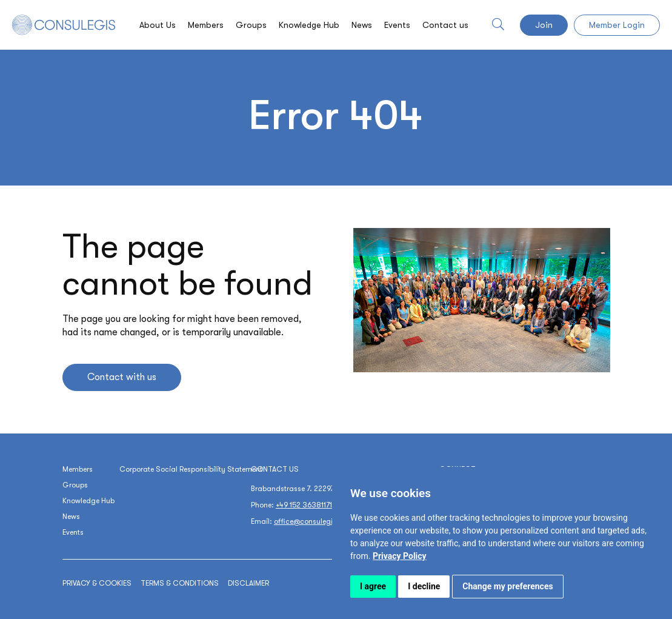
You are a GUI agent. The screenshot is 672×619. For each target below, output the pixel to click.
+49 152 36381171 (304, 505)
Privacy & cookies (97, 583)
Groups (251, 25)
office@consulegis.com (314, 521)
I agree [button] (373, 586)
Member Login (617, 25)
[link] (400, 556)
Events (397, 25)
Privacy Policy (400, 556)
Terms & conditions (180, 583)
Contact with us (122, 377)
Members (206, 25)
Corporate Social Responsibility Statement (191, 469)
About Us (158, 25)
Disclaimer (248, 583)
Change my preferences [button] (507, 586)
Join (544, 25)
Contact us (445, 25)
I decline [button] (424, 586)
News (362, 25)
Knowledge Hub (309, 25)
